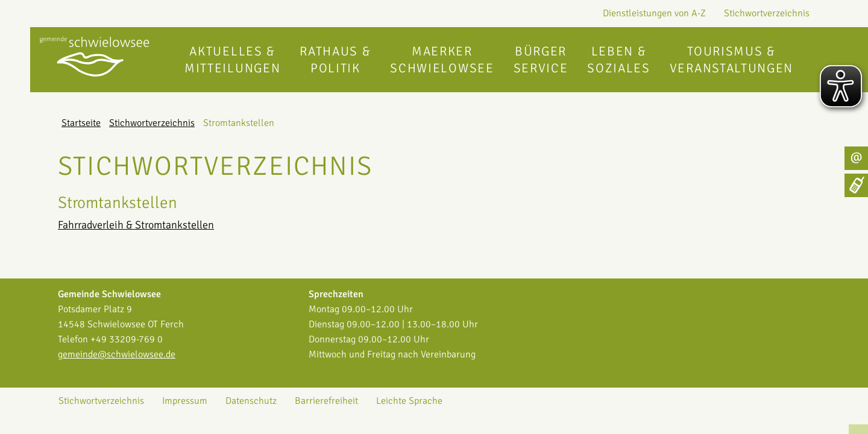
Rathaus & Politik (335, 60)
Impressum (185, 401)
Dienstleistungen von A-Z (654, 13)
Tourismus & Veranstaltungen (731, 60)
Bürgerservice (541, 60)
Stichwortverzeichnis (767, 13)
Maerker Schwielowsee (442, 60)
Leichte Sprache (409, 401)
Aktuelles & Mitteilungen (232, 60)
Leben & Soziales (618, 60)
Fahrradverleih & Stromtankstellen (136, 225)
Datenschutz (251, 401)
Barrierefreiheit (326, 401)
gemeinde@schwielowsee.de (117, 354)
